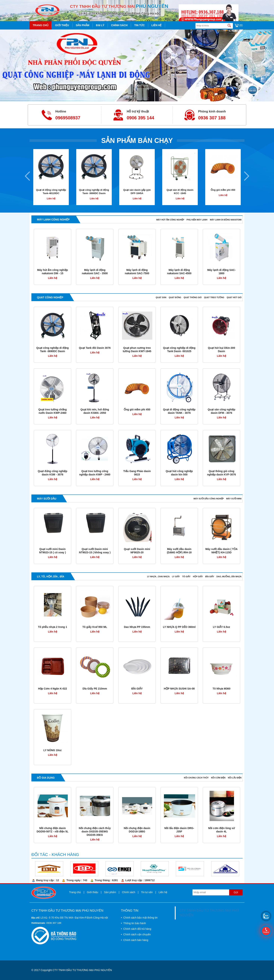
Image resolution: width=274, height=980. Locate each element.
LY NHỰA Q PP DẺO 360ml (179, 627)
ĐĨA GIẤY (210, 576)
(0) (239, 25)
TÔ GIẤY (187, 576)
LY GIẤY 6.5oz (221, 627)
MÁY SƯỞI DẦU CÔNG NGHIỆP (209, 499)
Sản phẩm (82, 25)
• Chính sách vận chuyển (136, 934)
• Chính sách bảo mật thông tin (139, 918)
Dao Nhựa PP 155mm (137, 627)
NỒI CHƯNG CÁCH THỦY (197, 778)
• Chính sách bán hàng (135, 940)
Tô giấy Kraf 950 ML (95, 627)
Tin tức (139, 25)
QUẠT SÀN (161, 297)
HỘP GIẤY (198, 576)
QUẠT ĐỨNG (175, 297)
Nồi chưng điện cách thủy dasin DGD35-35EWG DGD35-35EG (95, 831)
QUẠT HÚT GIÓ (234, 297)
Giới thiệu (62, 25)
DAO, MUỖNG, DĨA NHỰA (229, 576)
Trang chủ (41, 25)
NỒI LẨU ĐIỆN (235, 778)
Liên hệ (156, 25)
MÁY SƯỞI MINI (234, 499)
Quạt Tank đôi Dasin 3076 (95, 348)
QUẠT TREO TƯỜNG (214, 297)
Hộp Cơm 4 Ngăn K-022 (53, 689)
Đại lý (100, 25)
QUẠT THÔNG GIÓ (193, 297)
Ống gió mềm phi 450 (223, 190)
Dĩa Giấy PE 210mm (95, 689)
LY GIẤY (176, 576)
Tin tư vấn (147, 892)
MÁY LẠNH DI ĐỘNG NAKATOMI (226, 220)
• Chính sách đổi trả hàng (136, 929)
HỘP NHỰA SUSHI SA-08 (179, 689)
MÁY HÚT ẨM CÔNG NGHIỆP (170, 220)
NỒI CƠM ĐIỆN (218, 778)
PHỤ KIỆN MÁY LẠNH (197, 220)
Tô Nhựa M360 (221, 689)
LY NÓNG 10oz (52, 750)
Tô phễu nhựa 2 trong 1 (52, 627)
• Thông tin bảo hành (133, 923)
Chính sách (119, 25)
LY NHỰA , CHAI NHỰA (159, 576)
